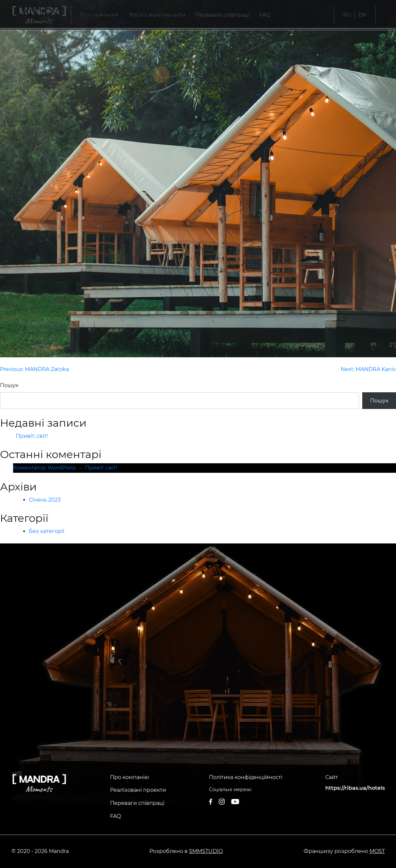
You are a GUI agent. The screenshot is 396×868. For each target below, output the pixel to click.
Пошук (9, 385)
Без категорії (47, 531)
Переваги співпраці (137, 803)
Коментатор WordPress (45, 468)
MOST (377, 851)
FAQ (115, 816)
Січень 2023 (45, 500)
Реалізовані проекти (138, 790)
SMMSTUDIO (206, 851)
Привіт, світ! (32, 436)
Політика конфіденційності (246, 777)
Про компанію (130, 777)
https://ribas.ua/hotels (355, 788)
